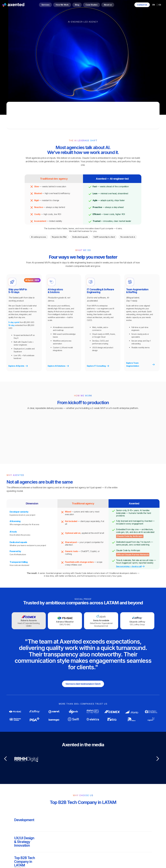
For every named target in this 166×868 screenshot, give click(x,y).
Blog (77, 5)
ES (160, 5)
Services (45, 5)
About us (108, 5)
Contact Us (142, 5)
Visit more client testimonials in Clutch (83, 684)
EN (154, 5)
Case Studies (91, 5)
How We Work (62, 5)
